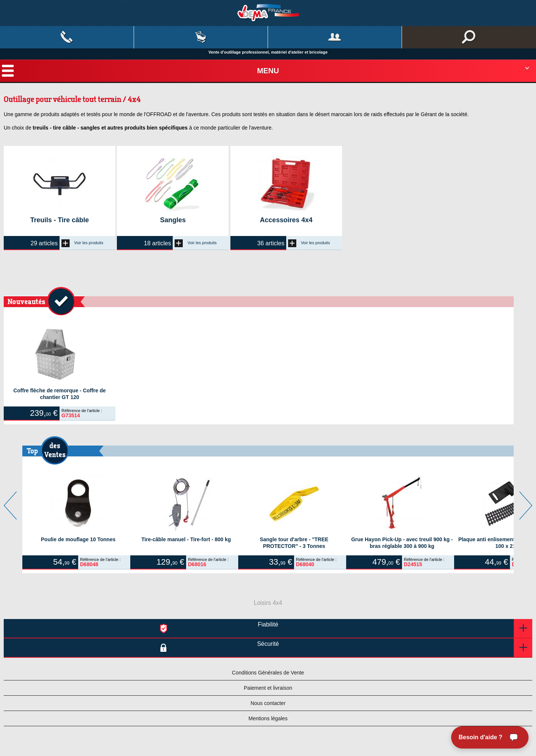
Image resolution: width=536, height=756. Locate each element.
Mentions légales (268, 718)
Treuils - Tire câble (60, 220)
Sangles (173, 220)
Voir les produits (82, 243)
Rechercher (469, 37)
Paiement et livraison (268, 688)
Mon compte (335, 37)
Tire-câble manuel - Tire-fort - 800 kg (186, 539)
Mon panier (201, 37)
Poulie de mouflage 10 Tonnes (78, 539)
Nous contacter (268, 703)
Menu (268, 71)
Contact (67, 37)
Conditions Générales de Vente (268, 673)
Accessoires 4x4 (286, 220)
